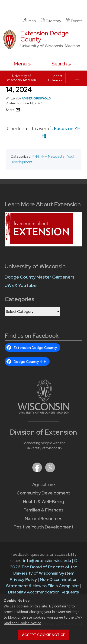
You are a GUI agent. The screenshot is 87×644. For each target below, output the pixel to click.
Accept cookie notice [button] (44, 635)
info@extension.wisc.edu (47, 561)
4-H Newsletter (53, 156)
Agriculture (44, 485)
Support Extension (56, 78)
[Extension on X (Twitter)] (50, 471)
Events (74, 21)
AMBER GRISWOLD (36, 98)
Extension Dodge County (45, 36)
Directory (51, 21)
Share (13, 110)
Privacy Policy (23, 579)
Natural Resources (44, 519)
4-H (35, 156)
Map (30, 21)
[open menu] (22, 64)
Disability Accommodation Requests (43, 592)
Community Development (43, 493)
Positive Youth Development (44, 527)
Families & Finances (44, 510)
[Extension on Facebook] (38, 471)
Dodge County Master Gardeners (40, 277)
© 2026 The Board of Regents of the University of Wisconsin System (44, 567)
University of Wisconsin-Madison (21, 78)
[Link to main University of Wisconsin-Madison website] (43, 412)
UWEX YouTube (21, 285)
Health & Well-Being (43, 502)
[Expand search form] (61, 64)
